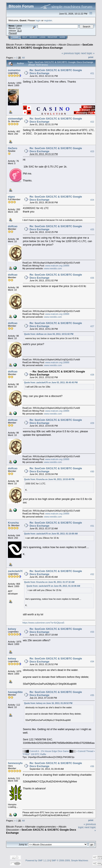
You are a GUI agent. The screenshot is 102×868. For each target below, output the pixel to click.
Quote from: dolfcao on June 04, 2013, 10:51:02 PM (49, 334)
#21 (92, 73)
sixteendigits (16, 119)
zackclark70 (15, 571)
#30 (92, 471)
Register (52, 37)
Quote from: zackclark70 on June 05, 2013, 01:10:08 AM (51, 534)
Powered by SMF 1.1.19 (38, 860)
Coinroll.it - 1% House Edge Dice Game (49, 751)
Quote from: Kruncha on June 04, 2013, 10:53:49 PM (49, 479)
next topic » (88, 53)
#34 (92, 662)
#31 (92, 526)
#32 (92, 574)
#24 (92, 200)
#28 (92, 375)
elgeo (11, 197)
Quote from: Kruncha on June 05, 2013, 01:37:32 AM (49, 582)
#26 (92, 278)
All (23, 58)
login (38, 20)
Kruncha (13, 523)
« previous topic (71, 53)
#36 (92, 766)
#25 (92, 229)
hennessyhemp (18, 763)
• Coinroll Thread (85, 751)
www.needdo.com (53, 268)
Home (15, 37)
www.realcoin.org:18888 (57, 266)
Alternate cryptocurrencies (40, 45)
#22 (92, 122)
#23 (92, 151)
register (48, 20)
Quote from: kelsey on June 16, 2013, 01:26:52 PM (48, 703)
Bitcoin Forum (14, 45)
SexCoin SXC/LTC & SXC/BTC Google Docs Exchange (50, 46)
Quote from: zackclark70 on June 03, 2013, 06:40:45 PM (51, 383)
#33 (92, 632)
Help (25, 37)
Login (42, 37)
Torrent (13, 33)
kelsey (12, 629)
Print (91, 57)
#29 (92, 423)
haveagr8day (16, 692)
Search (33, 37)
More (62, 37)
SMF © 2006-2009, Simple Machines (70, 860)
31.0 (19, 31)
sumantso (14, 70)
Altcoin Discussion (69, 45)
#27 (92, 326)
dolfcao (13, 226)
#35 (92, 695)
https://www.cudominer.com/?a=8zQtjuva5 (43, 623)
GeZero (13, 148)
